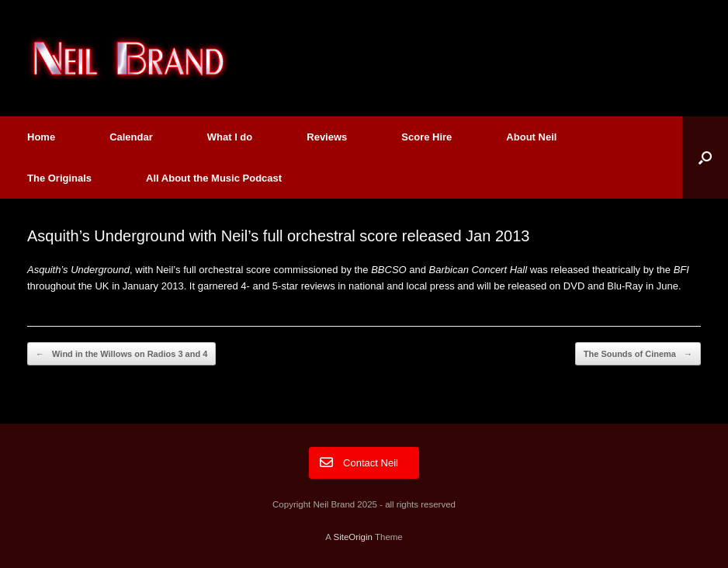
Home (41, 137)
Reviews (327, 137)
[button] (705, 158)
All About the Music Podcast (214, 178)
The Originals (59, 178)
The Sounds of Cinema (638, 354)
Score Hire (426, 137)
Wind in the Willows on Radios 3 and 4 (121, 354)
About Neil (531, 137)
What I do (230, 137)
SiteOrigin (353, 537)
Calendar (131, 137)
